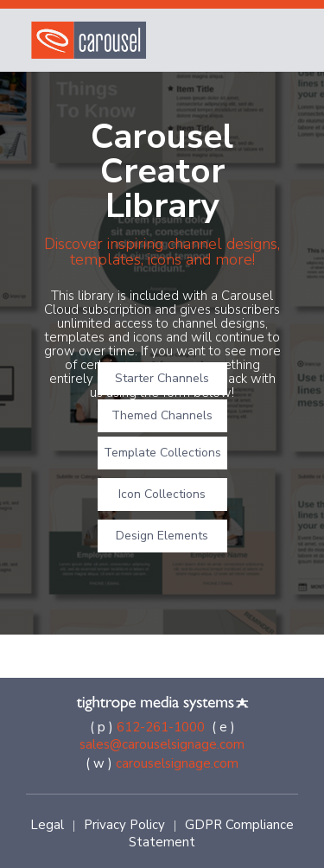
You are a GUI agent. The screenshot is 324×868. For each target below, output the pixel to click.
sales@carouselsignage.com (162, 744)
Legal (47, 825)
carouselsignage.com (177, 763)
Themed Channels (162, 415)
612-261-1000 (161, 727)
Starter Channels (162, 378)
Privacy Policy (124, 825)
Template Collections (162, 453)
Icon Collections (162, 494)
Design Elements (162, 536)
